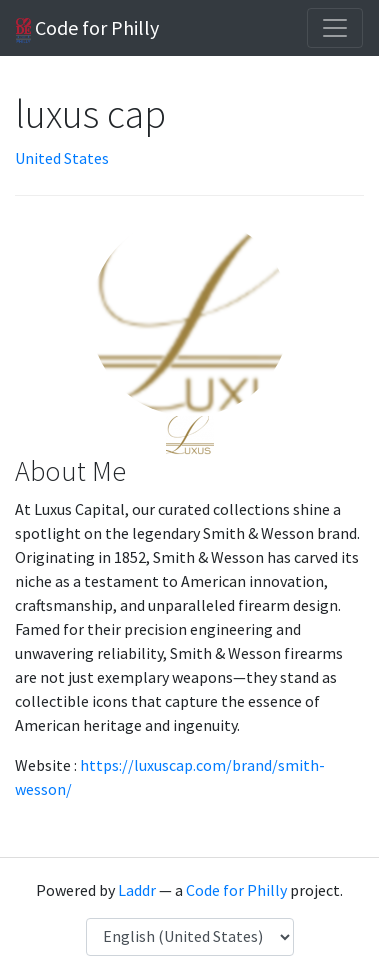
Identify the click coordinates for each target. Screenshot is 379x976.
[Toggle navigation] (335, 28)
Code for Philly (87, 29)
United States (62, 158)
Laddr (137, 890)
